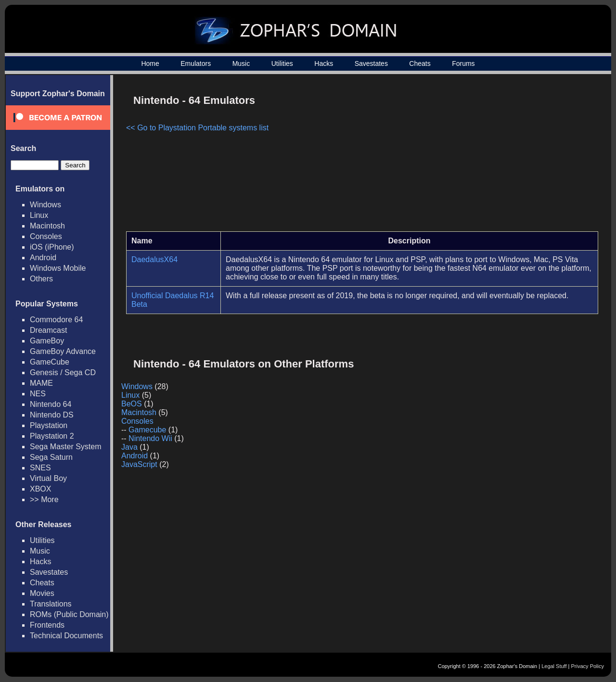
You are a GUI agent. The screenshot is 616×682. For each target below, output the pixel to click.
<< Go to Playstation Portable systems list (197, 128)
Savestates (371, 63)
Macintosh (47, 226)
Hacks (324, 63)
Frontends (47, 625)
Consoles (46, 236)
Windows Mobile (58, 268)
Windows (45, 205)
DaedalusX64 (154, 259)
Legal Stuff (554, 666)
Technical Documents (66, 636)
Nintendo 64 (51, 404)
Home (150, 63)
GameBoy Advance (63, 351)
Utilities (282, 63)
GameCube (50, 362)
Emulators (196, 63)
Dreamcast (48, 330)
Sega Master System (66, 447)
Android (43, 258)
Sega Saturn (51, 457)
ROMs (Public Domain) (69, 614)
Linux (39, 215)
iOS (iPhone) (52, 247)
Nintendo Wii (150, 438)
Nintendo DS (52, 415)
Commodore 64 (56, 320)
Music (241, 63)
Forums (463, 63)
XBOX (40, 489)
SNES (40, 468)
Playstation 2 (52, 436)
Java (129, 447)
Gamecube (147, 430)
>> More (44, 499)
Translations (51, 604)
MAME (41, 383)
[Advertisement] (516, 157)
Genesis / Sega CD (63, 373)
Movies (42, 593)
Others (41, 279)
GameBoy (47, 341)
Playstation (49, 425)
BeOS (132, 404)
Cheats (420, 63)
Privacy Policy (588, 666)
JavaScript (139, 464)
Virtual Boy (48, 478)
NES (38, 394)
